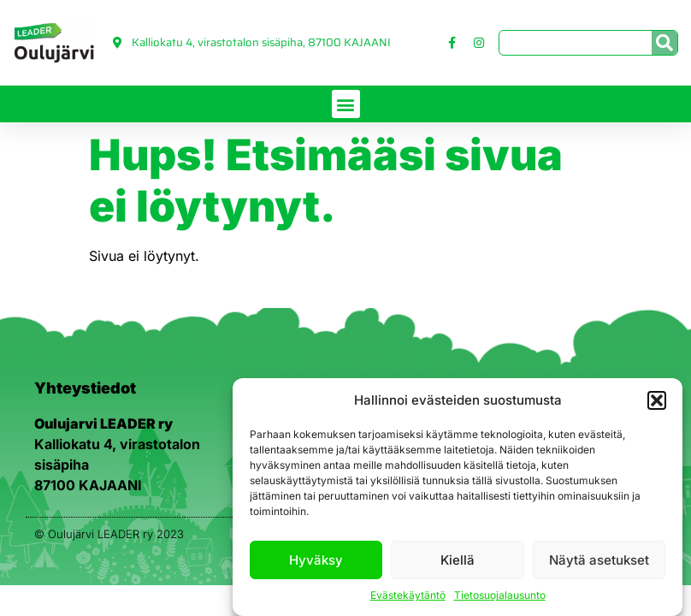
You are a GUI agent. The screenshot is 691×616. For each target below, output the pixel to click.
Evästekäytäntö (408, 595)
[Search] (664, 43)
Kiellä (458, 560)
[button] (657, 400)
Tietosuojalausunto (500, 595)
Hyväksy (316, 560)
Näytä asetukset (599, 560)
